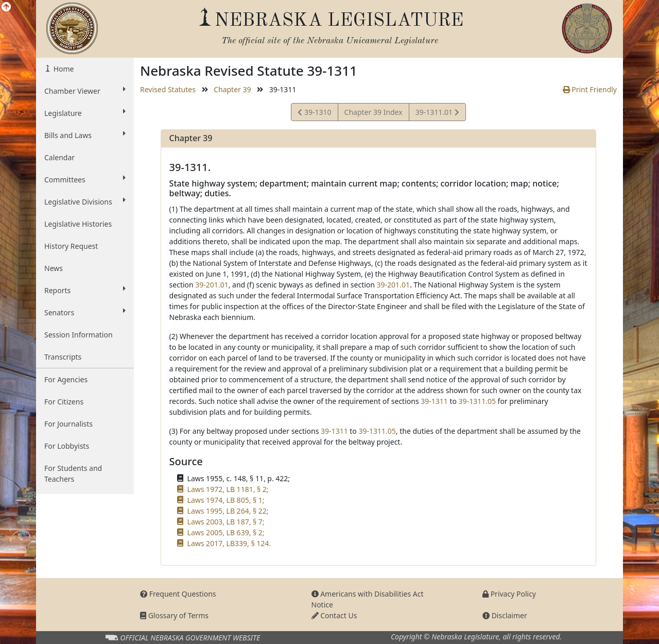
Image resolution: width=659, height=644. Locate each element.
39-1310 (314, 114)
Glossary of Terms (174, 615)
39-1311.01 (437, 114)
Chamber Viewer (85, 91)
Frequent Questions (178, 594)
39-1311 (434, 401)
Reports (85, 290)
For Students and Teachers (73, 473)
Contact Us (334, 615)
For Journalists (68, 424)
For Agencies (66, 379)
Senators (85, 312)
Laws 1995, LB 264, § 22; (228, 511)
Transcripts (63, 357)
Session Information (79, 335)
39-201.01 (212, 285)
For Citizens (64, 402)
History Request (71, 246)
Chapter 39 (232, 89)
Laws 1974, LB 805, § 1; (226, 500)
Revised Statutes (168, 89)
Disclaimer (505, 615)
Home (63, 69)
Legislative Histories (78, 224)
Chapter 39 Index (374, 112)
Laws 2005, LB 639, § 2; (226, 532)
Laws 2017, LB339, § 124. (229, 543)
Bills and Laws (85, 135)
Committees (85, 179)
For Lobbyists (67, 446)
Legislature (85, 113)
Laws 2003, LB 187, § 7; (226, 522)
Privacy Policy (509, 594)
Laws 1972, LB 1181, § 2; (228, 489)
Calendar (59, 157)
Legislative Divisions (85, 201)
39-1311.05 (477, 401)
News (54, 268)
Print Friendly (590, 89)
